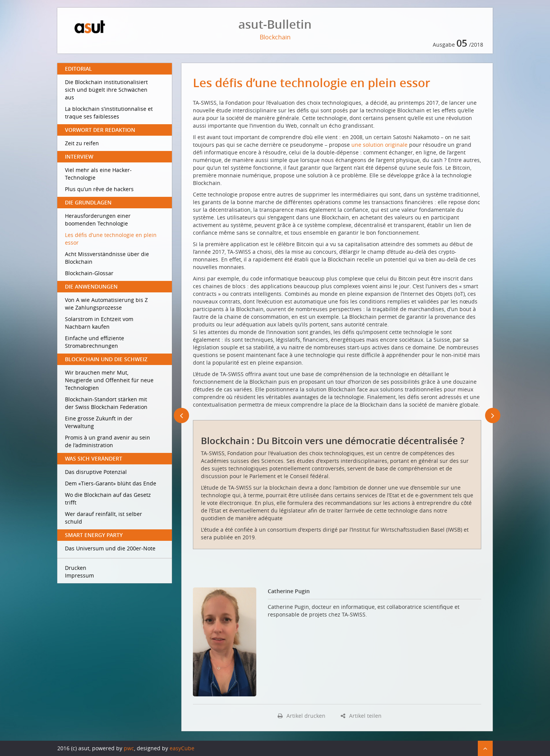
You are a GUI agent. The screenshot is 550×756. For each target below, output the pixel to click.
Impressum (79, 575)
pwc (129, 748)
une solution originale (379, 145)
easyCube (182, 748)
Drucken (76, 568)
